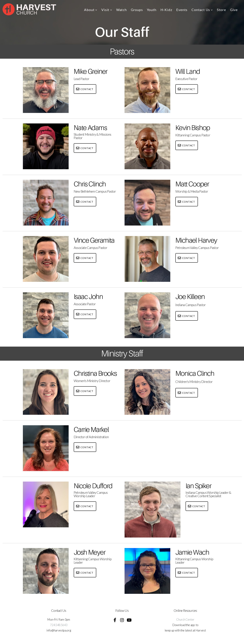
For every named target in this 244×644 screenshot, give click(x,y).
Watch (121, 10)
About (91, 10)
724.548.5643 (59, 625)
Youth (152, 10)
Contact (85, 89)
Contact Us (202, 10)
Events (182, 10)
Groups (137, 10)
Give (234, 10)
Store (221, 10)
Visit (107, 10)
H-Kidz (166, 10)
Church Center (185, 619)
